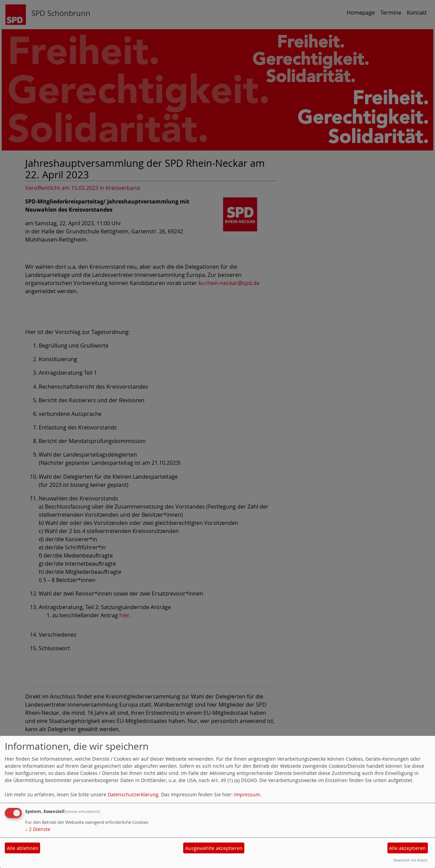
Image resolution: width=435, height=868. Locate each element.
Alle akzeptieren (407, 848)
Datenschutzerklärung (133, 794)
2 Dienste (38, 829)
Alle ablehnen (23, 848)
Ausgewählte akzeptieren (214, 848)
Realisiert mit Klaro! (411, 860)
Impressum (247, 794)
